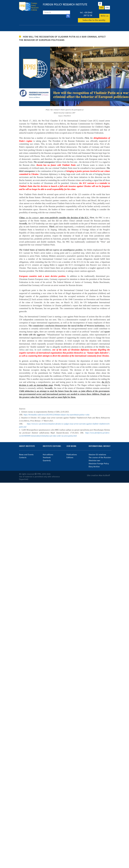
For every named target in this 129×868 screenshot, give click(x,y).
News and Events (26, 455)
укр (101, 8)
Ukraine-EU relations (97, 455)
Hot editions (48, 455)
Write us (105, 16)
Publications (72, 455)
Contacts (23, 458)
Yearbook (47, 458)
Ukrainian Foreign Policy (99, 464)
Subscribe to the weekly (94, 20)
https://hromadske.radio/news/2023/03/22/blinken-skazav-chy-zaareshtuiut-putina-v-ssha (57, 415)
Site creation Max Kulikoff (98, 475)
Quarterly (47, 461)
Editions (70, 458)
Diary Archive (94, 467)
